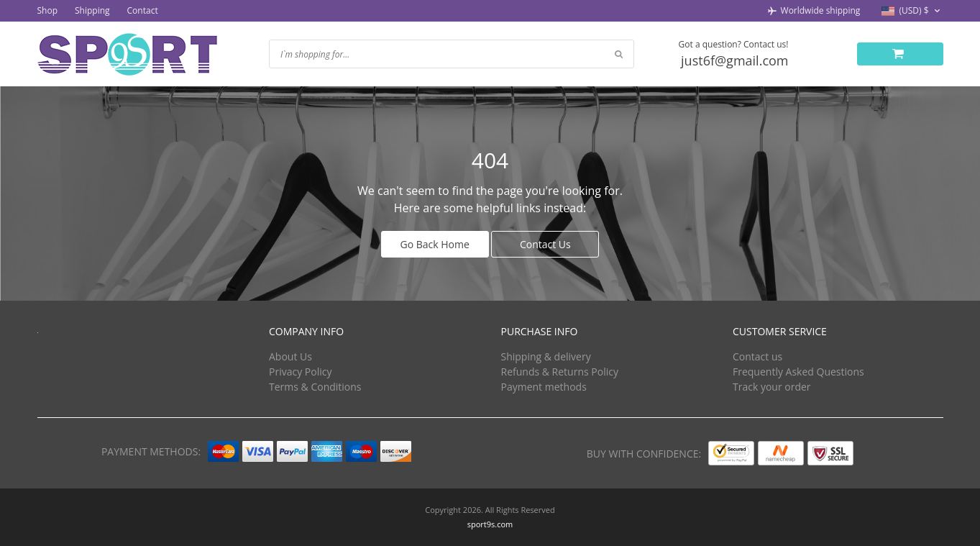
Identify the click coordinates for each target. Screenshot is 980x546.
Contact (143, 10)
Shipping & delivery (546, 356)
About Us (290, 356)
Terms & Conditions (315, 387)
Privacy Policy (300, 372)
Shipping (92, 10)
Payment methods (544, 387)
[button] (912, 11)
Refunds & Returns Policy (560, 372)
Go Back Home (435, 244)
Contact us (757, 356)
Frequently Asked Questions (798, 372)
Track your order (772, 387)
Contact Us (545, 244)
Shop (48, 10)
